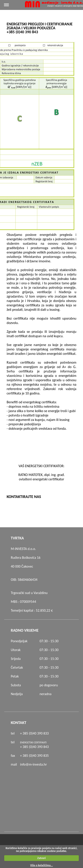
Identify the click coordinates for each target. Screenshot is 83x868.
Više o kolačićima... (41, 865)
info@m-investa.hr (34, 764)
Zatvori (42, 858)
